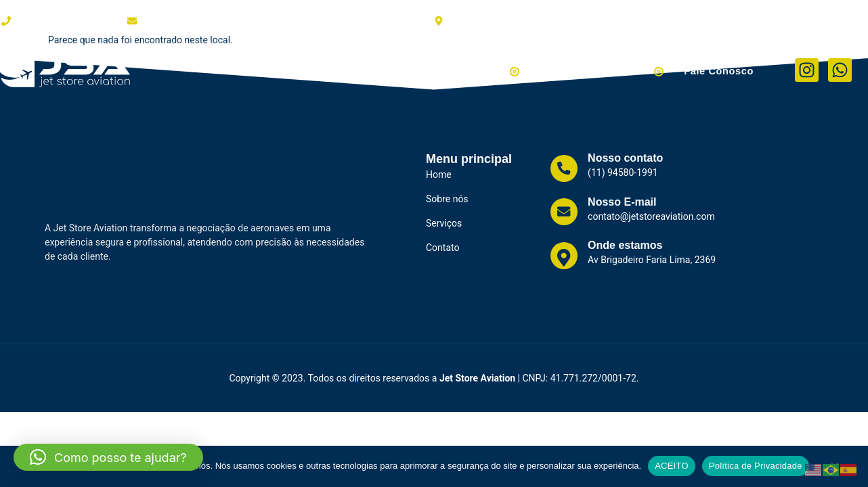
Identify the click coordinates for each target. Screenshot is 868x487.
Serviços (393, 70)
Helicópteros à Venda (606, 70)
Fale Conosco (720, 70)
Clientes (331, 70)
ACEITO (672, 466)
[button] (108, 457)
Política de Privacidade (756, 466)
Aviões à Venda (480, 70)
